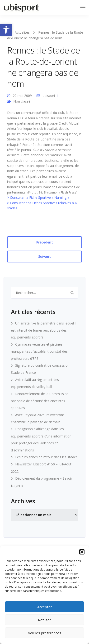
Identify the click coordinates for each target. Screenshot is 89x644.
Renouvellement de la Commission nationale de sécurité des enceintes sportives (40, 401)
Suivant (44, 256)
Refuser (44, 620)
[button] (6, 30)
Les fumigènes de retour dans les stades (46, 457)
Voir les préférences (45, 633)
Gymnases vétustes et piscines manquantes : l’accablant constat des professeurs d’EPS (39, 351)
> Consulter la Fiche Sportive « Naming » (38, 197)
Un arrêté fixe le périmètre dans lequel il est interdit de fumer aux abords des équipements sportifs (44, 330)
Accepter (45, 607)
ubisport (49, 96)
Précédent (45, 242)
